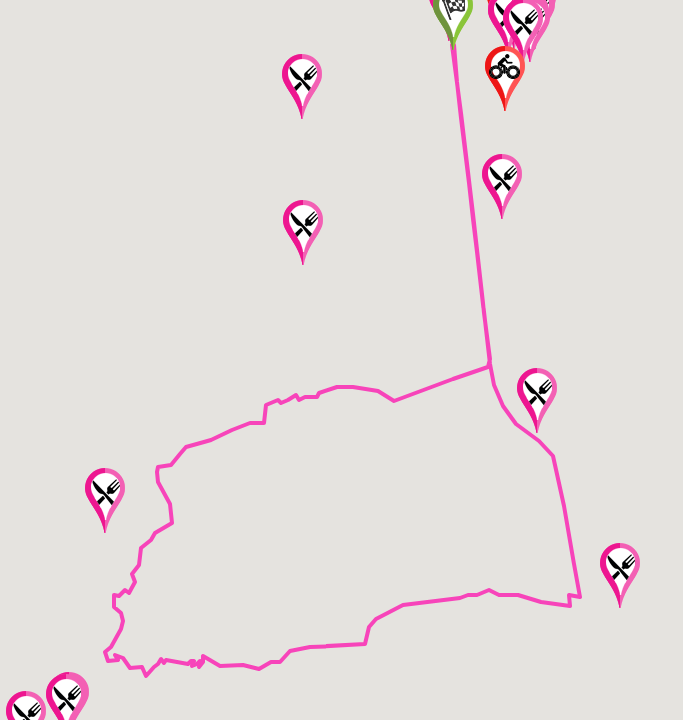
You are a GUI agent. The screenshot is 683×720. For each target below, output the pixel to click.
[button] (303, 232)
